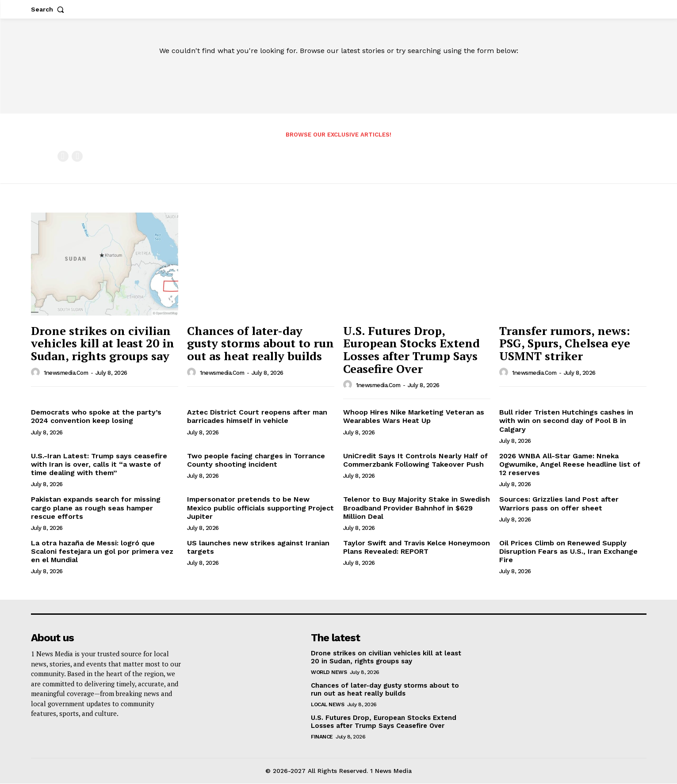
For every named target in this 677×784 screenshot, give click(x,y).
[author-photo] (37, 373)
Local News (327, 705)
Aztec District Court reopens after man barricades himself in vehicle (257, 417)
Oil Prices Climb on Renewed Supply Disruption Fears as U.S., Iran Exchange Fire (568, 552)
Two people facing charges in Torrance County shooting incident (256, 461)
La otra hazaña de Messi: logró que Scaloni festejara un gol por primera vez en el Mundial (102, 552)
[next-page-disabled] (77, 157)
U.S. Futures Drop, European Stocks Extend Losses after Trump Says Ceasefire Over (411, 350)
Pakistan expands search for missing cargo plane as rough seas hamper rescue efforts (96, 508)
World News (329, 673)
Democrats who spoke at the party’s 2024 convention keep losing (96, 417)
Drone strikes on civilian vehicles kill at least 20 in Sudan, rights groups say (103, 344)
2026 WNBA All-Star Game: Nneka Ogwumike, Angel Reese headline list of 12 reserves (570, 465)
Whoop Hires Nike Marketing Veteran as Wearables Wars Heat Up (414, 417)
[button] (50, 9)
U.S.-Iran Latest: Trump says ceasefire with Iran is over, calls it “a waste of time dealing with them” (99, 465)
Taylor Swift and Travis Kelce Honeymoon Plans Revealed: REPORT (417, 548)
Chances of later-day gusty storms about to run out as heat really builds (260, 344)
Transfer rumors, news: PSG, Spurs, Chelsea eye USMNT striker (565, 344)
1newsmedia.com (66, 373)
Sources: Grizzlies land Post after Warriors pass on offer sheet (559, 504)
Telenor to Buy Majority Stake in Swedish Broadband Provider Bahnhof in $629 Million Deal (417, 508)
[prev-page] (63, 157)
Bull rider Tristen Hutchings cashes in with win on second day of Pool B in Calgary (566, 421)
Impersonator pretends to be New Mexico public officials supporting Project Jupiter (260, 508)
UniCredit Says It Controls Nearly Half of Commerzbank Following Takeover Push (415, 461)
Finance (322, 738)
